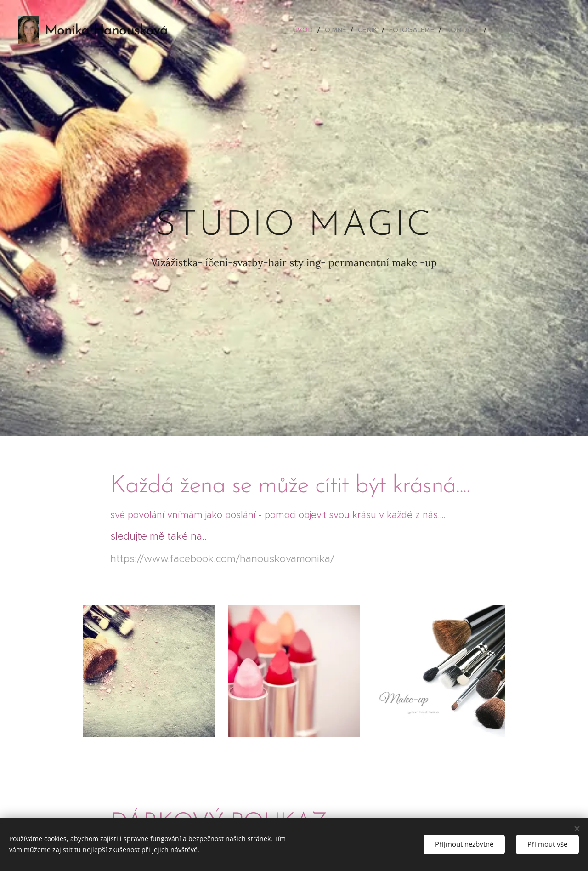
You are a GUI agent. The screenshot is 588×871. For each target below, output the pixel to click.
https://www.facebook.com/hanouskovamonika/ (222, 558)
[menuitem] (310, 30)
